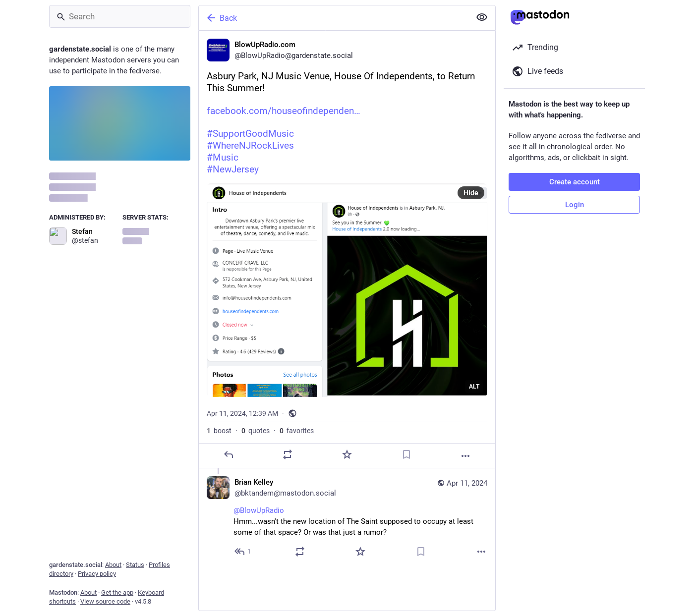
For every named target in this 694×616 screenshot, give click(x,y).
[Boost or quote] (288, 454)
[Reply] (229, 454)
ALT (474, 387)
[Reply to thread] (243, 552)
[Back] (334, 18)
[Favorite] (347, 454)
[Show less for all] (482, 17)
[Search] (120, 16)
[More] (465, 456)
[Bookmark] (406, 454)
